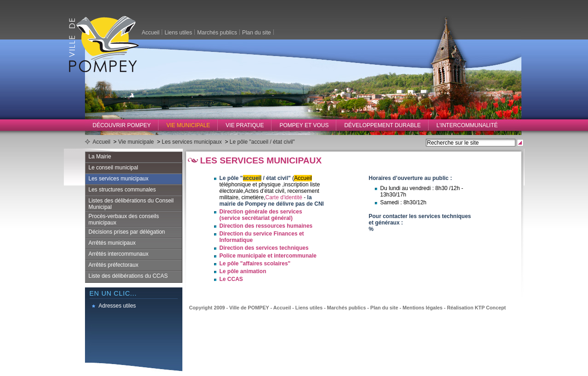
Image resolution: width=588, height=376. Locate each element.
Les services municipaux (192, 142)
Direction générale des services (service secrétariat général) (261, 215)
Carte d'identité (284, 197)
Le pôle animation (243, 271)
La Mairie (100, 157)
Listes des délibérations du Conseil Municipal (131, 204)
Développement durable (382, 125)
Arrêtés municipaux (112, 243)
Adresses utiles (117, 306)
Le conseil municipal (113, 168)
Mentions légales (422, 308)
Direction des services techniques (264, 248)
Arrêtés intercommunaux (119, 254)
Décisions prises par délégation (127, 232)
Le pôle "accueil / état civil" (262, 142)
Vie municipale (188, 125)
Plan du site (257, 32)
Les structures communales (122, 190)
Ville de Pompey (104, 44)
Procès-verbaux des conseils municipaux (124, 219)
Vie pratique (245, 125)
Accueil (151, 32)
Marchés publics (217, 32)
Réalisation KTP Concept (476, 308)
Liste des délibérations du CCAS (128, 276)
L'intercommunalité (467, 125)
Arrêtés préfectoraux (114, 265)
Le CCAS (231, 279)
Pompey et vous (304, 125)
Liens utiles (178, 32)
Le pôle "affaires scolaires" (255, 264)
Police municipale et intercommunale (268, 256)
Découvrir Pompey (122, 125)
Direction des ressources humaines (266, 226)
